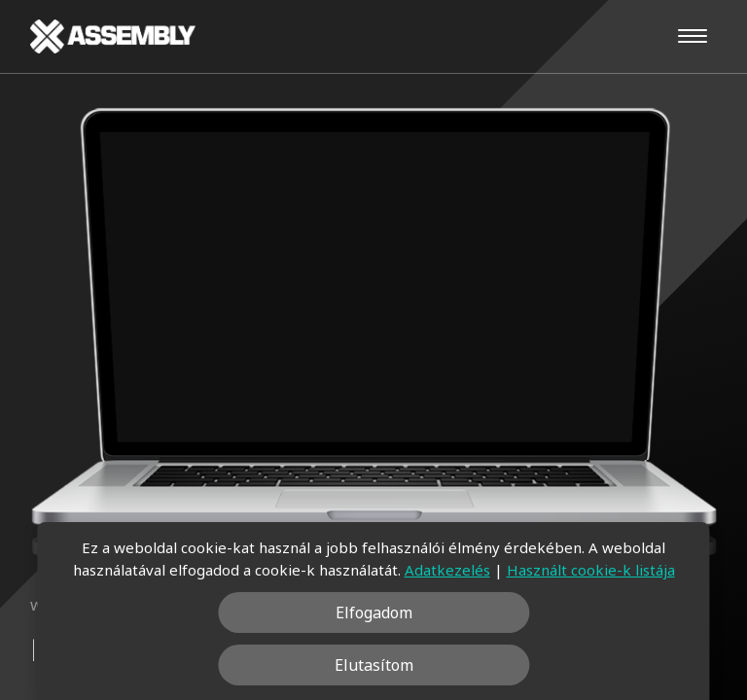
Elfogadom (374, 612)
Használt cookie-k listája (591, 570)
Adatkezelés (447, 570)
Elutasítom (374, 665)
